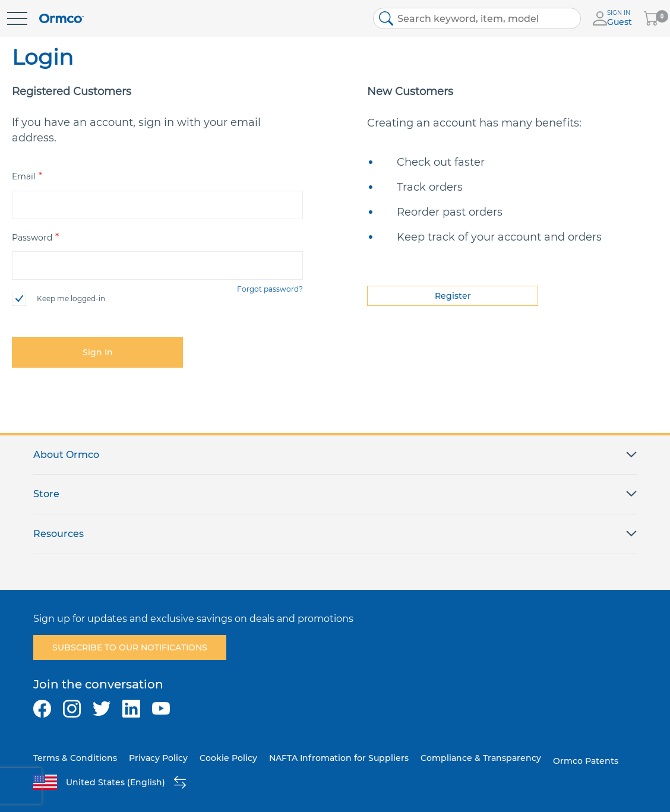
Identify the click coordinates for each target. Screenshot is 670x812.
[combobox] (477, 18)
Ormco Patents (586, 761)
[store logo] (61, 19)
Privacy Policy (158, 758)
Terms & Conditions (75, 758)
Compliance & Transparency (481, 758)
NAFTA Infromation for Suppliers (339, 758)
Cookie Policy (228, 758)
